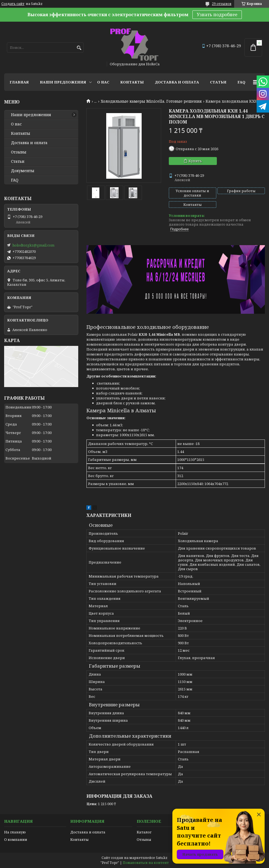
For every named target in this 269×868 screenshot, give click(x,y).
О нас (103, 82)
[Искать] (79, 48)
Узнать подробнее (217, 15)
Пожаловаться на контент (146, 863)
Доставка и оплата (177, 82)
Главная (19, 82)
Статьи (218, 82)
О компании (16, 839)
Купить (195, 161)
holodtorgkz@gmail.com (33, 245)
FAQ (241, 82)
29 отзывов (222, 4)
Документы (23, 171)
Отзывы (19, 152)
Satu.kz (162, 858)
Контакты (132, 82)
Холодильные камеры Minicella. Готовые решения (151, 101)
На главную (15, 832)
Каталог (144, 832)
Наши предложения (63, 82)
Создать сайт (13, 4)
